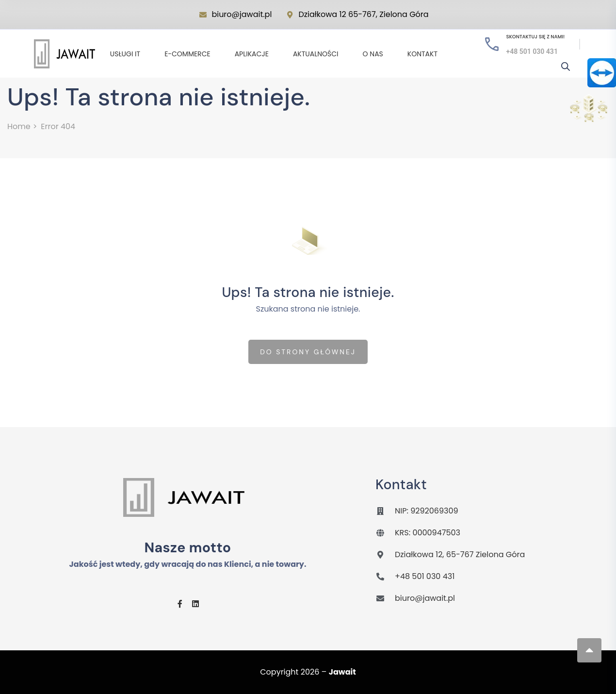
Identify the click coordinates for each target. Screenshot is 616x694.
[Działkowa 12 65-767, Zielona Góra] (290, 15)
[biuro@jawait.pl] (203, 15)
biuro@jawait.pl (242, 14)
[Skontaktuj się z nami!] (492, 44)
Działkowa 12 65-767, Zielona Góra (363, 14)
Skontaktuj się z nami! (536, 37)
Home (19, 126)
